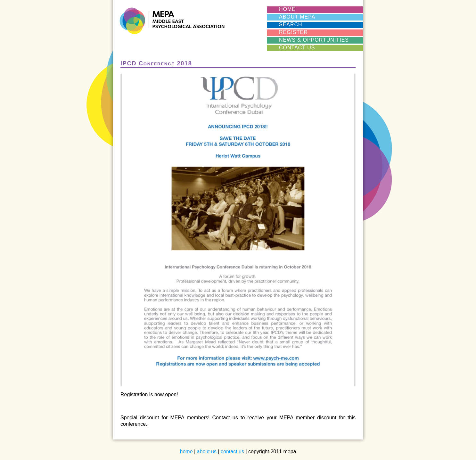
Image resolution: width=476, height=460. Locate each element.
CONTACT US (297, 48)
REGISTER (293, 32)
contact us (232, 452)
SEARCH (291, 25)
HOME (287, 9)
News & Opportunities (314, 40)
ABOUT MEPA (297, 17)
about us (207, 452)
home (186, 452)
